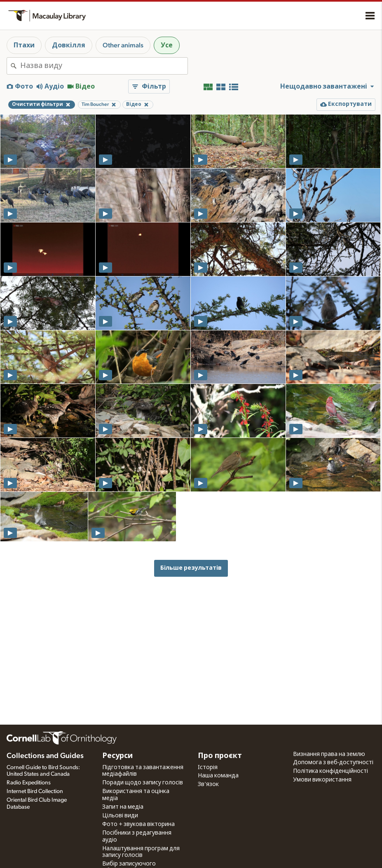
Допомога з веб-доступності (333, 763)
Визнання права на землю (329, 754)
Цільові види (120, 816)
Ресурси (117, 756)
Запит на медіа (123, 807)
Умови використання (322, 780)
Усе (167, 45)
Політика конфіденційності (330, 771)
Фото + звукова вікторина (138, 824)
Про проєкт (220, 756)
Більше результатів (191, 568)
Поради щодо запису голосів (143, 783)
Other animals (123, 45)
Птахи (24, 45)
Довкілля (69, 45)
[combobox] (104, 66)
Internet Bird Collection (35, 791)
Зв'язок (208, 784)
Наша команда (218, 776)
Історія (208, 767)
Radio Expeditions (29, 783)
